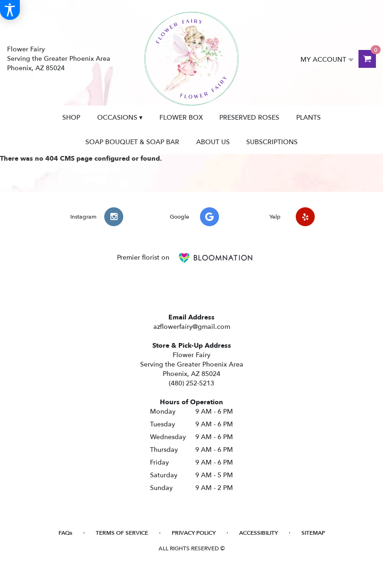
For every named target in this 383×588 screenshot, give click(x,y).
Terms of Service (122, 533)
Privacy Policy (194, 533)
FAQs (65, 533)
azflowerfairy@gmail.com (192, 327)
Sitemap (313, 533)
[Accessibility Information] (10, 10)
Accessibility (258, 533)
